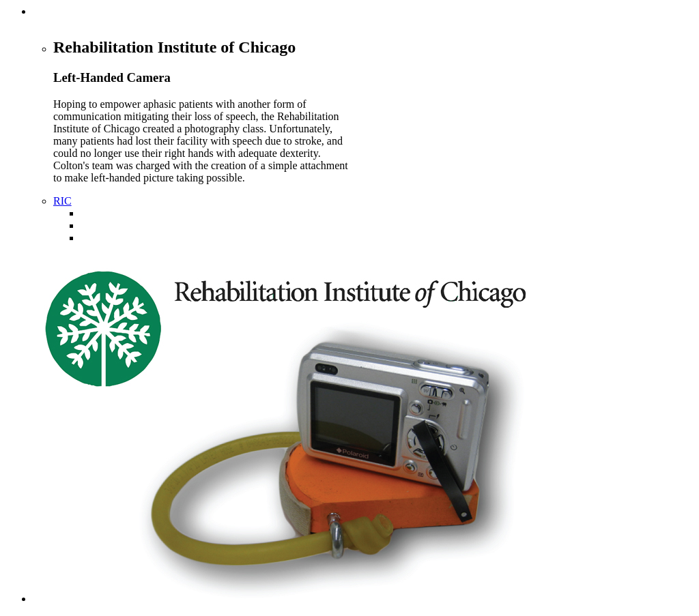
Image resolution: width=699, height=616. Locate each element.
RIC (62, 201)
